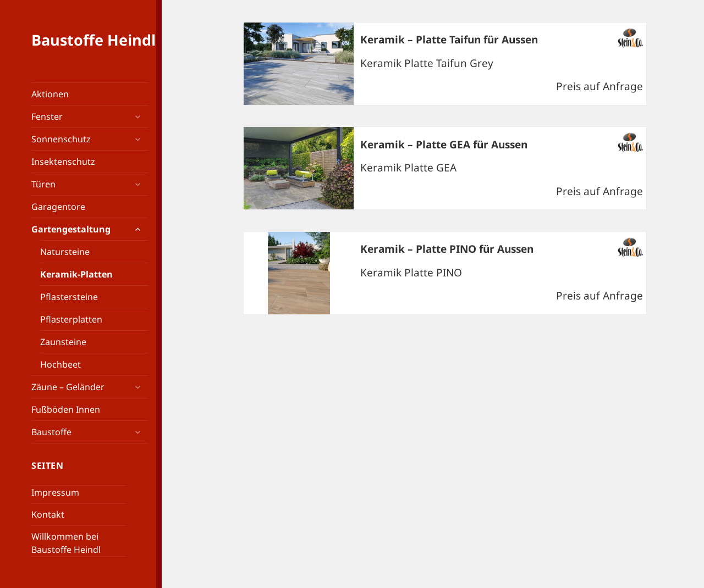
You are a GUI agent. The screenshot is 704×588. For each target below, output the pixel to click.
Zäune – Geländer (68, 387)
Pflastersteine (69, 297)
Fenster (47, 117)
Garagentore (58, 207)
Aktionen (50, 94)
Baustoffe (51, 432)
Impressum (55, 492)
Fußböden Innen (66, 409)
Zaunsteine (63, 342)
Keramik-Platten (76, 274)
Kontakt (48, 514)
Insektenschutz (63, 162)
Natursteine (65, 252)
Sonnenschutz (61, 139)
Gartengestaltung (71, 229)
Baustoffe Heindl (94, 40)
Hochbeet (61, 364)
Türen (43, 184)
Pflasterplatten (71, 319)
